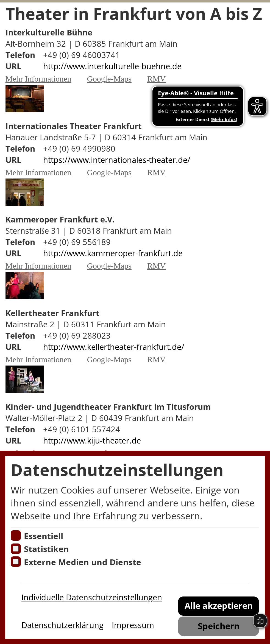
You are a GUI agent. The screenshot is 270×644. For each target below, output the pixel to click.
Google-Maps (109, 79)
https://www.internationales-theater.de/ (117, 160)
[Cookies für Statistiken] (16, 549)
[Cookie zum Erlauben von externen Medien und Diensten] (16, 562)
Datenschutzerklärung (62, 625)
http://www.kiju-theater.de (92, 440)
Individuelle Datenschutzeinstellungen (92, 597)
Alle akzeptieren (219, 605)
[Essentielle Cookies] (16, 536)
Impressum (133, 625)
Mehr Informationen (38, 79)
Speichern (219, 626)
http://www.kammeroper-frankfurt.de (113, 253)
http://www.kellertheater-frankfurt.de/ (114, 347)
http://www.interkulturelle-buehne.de (112, 66)
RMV (156, 79)
